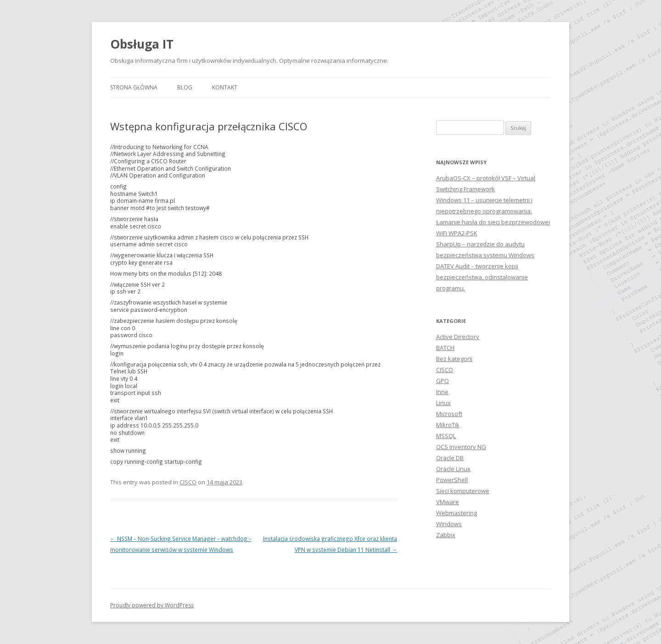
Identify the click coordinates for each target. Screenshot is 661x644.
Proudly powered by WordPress (152, 605)
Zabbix (446, 535)
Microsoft (449, 414)
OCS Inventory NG (461, 447)
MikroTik (448, 425)
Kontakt (225, 87)
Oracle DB (450, 458)
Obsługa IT (142, 44)
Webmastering (457, 513)
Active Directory (458, 337)
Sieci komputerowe (463, 491)
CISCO (188, 482)
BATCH (445, 348)
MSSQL (446, 436)
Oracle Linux (453, 469)
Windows (449, 524)
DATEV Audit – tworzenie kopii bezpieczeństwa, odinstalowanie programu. (482, 277)
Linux (443, 403)
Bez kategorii (454, 359)
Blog (185, 87)
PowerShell (452, 480)
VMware (448, 502)
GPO (443, 381)
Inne (442, 392)
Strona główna (134, 87)
